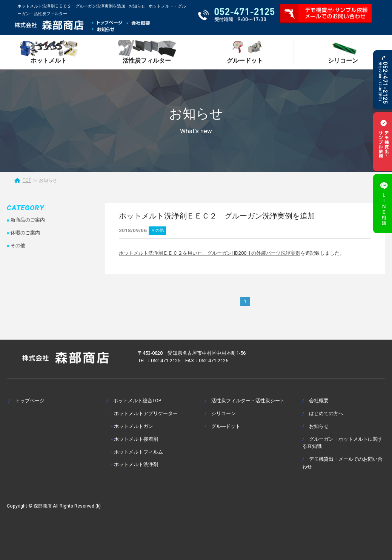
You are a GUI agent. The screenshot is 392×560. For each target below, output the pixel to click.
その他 (158, 230)
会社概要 (319, 401)
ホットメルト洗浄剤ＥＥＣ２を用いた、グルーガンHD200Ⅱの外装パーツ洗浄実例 (210, 253)
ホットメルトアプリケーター (146, 413)
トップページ (30, 401)
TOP (27, 180)
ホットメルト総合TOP (137, 401)
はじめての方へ (326, 413)
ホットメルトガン (134, 426)
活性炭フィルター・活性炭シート (248, 401)
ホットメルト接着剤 (136, 439)
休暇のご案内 (25, 233)
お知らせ (319, 426)
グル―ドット (226, 426)
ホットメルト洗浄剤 (136, 464)
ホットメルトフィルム (138, 452)
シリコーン (224, 413)
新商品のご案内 (28, 220)
